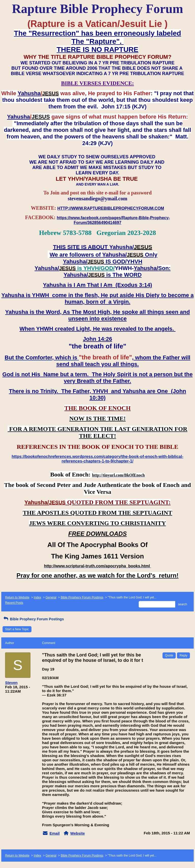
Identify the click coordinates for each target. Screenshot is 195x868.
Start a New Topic (17, 629)
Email (55, 833)
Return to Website (17, 597)
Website (78, 833)
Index (37, 597)
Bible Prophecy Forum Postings (82, 597)
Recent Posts (14, 603)
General (51, 597)
